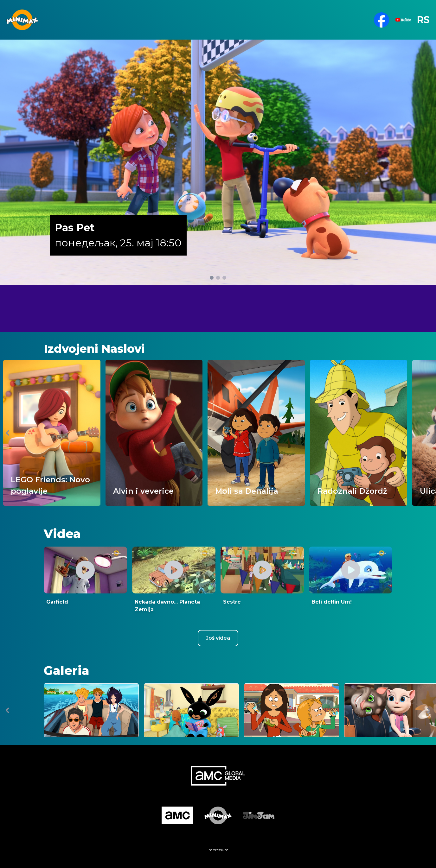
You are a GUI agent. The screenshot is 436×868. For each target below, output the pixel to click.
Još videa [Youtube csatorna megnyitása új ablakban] (218, 638)
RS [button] (423, 20)
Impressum (218, 850)
